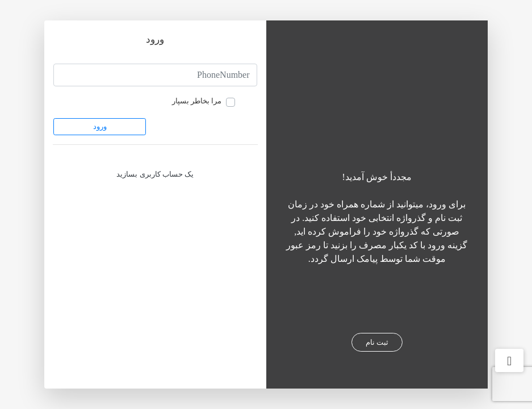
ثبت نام (377, 342)
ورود (100, 126)
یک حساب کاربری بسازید (155, 174)
